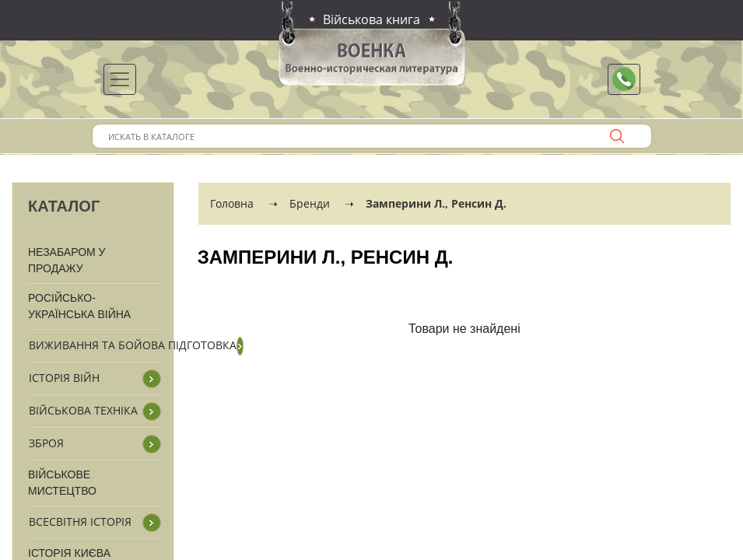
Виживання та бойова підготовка (133, 345)
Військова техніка (83, 410)
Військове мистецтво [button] (62, 483)
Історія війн (64, 378)
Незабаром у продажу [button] (67, 260)
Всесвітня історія (80, 521)
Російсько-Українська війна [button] (79, 306)
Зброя (46, 443)
